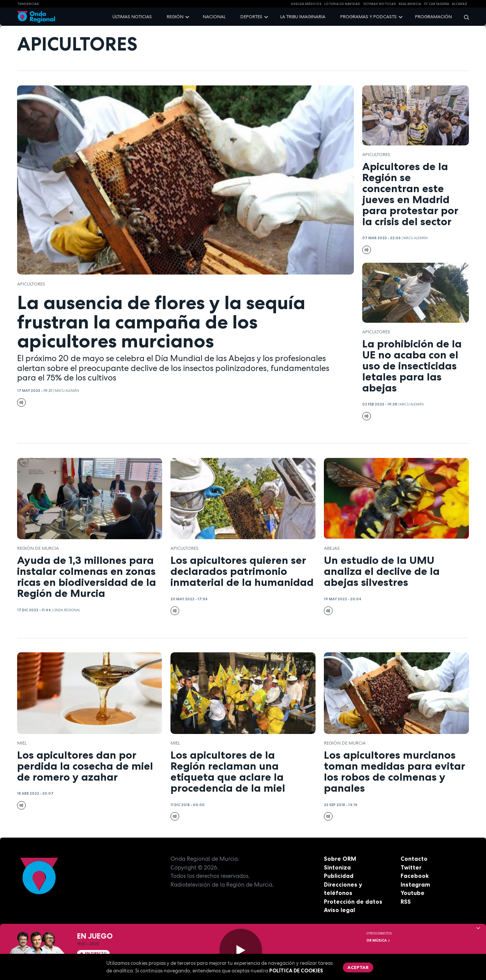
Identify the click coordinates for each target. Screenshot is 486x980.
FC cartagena (437, 4)
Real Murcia (410, 4)
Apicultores (31, 284)
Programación (433, 17)
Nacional (214, 17)
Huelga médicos (306, 4)
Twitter (411, 867)
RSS (406, 902)
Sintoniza (337, 867)
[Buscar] (464, 17)
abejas (332, 548)
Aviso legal (339, 910)
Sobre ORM (340, 859)
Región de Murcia (38, 548)
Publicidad (339, 876)
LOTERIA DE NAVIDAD (342, 4)
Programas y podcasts (368, 17)
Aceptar (358, 967)
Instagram (415, 885)
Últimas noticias (132, 17)
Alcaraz (460, 4)
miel (22, 743)
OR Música (379, 941)
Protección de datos (353, 902)
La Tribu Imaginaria (303, 17)
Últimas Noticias (380, 4)
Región (175, 17)
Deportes (251, 17)
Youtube (413, 893)
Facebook (415, 876)
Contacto (414, 859)
